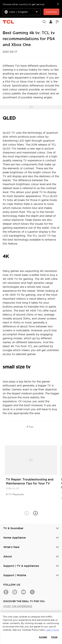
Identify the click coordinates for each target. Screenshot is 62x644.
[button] (35, 513)
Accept (43, 637)
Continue (51, 12)
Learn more (52, 630)
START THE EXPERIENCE (18, 606)
